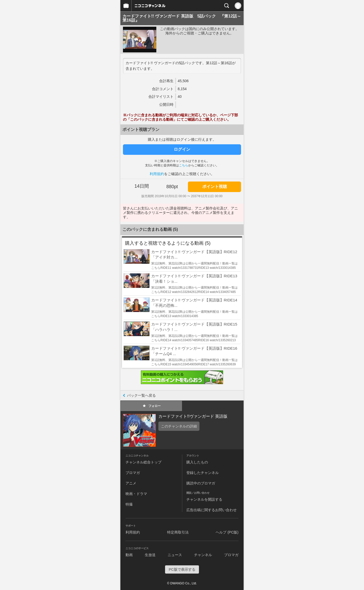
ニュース (175, 555)
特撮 (129, 504)
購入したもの (197, 462)
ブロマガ (133, 473)
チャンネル (203, 555)
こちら (184, 165)
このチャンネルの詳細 (179, 426)
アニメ (131, 483)
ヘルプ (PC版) (227, 532)
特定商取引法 (178, 532)
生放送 (150, 555)
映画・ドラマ (136, 494)
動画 (129, 555)
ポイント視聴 (215, 187)
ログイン (182, 149)
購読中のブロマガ (201, 483)
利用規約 (157, 174)
